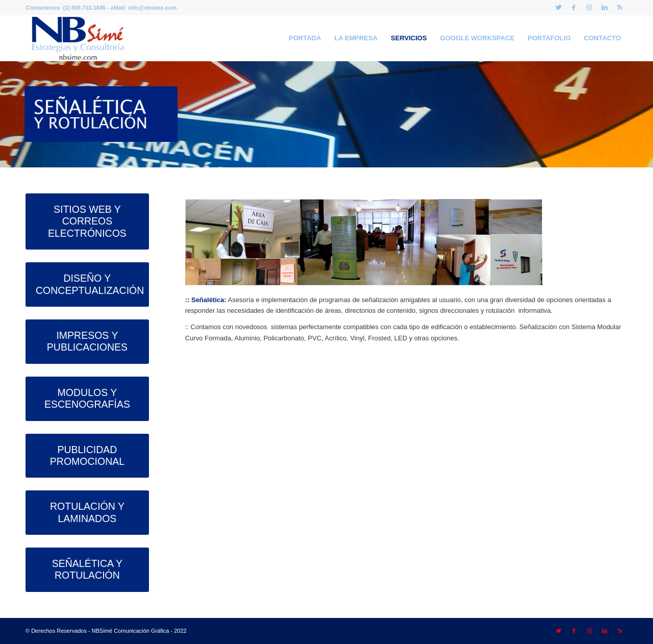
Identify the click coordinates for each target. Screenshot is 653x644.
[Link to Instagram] (589, 8)
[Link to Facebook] (574, 8)
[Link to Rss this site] (620, 8)
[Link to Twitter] (558, 8)
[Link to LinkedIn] (604, 8)
